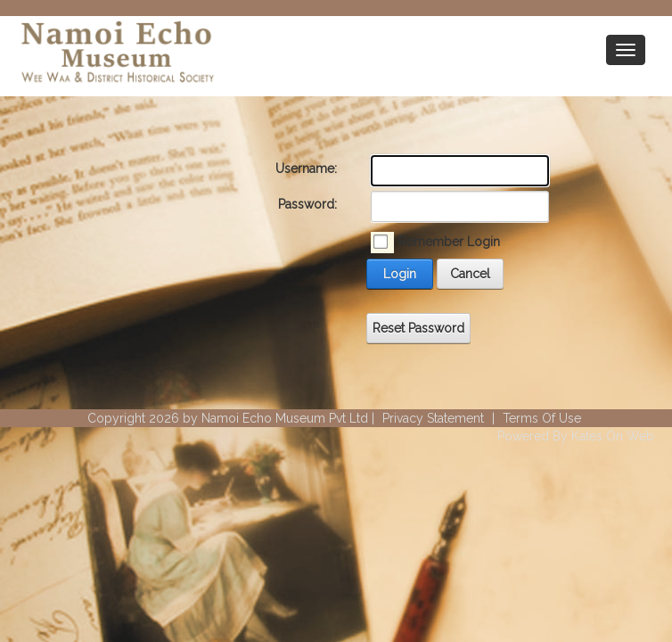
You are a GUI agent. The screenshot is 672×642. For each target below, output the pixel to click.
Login (400, 274)
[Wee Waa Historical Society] (116, 54)
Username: (306, 169)
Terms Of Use (542, 418)
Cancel (470, 274)
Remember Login (449, 242)
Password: (307, 204)
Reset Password (418, 328)
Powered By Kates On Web (576, 436)
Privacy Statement (433, 418)
